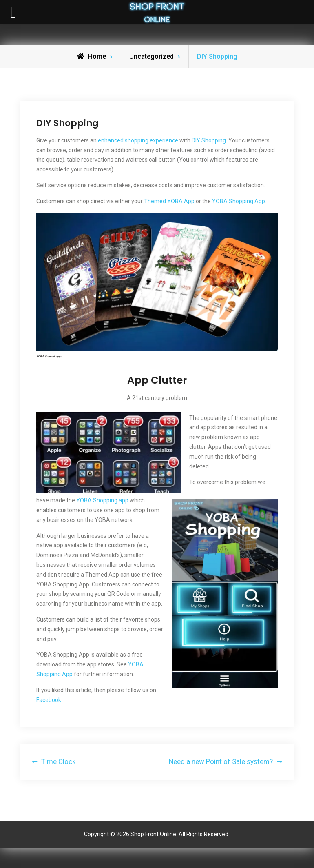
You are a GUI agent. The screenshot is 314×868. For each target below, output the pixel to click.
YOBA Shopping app (102, 500)
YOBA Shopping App (239, 201)
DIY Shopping (209, 140)
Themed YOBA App (169, 201)
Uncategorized (151, 57)
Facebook (49, 700)
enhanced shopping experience (138, 140)
